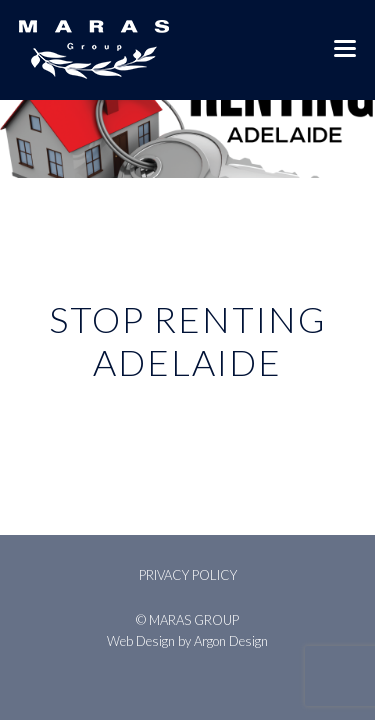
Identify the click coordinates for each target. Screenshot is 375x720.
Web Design (141, 641)
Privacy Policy (188, 575)
